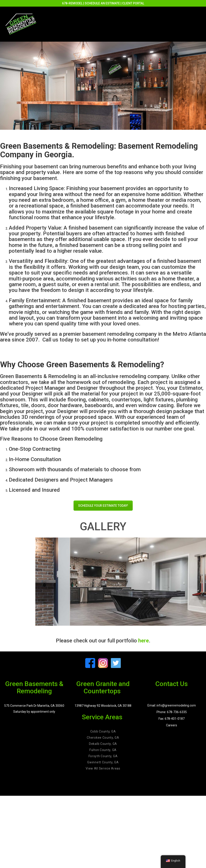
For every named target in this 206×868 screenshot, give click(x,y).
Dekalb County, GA (103, 744)
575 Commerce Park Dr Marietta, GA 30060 (34, 706)
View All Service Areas (103, 768)
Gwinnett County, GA (103, 762)
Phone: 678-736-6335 (172, 712)
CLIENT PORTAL (133, 3)
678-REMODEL (72, 3)
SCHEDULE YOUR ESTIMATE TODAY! (103, 506)
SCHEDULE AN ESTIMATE (102, 3)
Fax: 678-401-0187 (172, 719)
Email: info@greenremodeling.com (172, 705)
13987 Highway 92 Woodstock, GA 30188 (103, 706)
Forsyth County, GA (103, 756)
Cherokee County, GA (103, 738)
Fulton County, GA (103, 750)
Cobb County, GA (103, 731)
